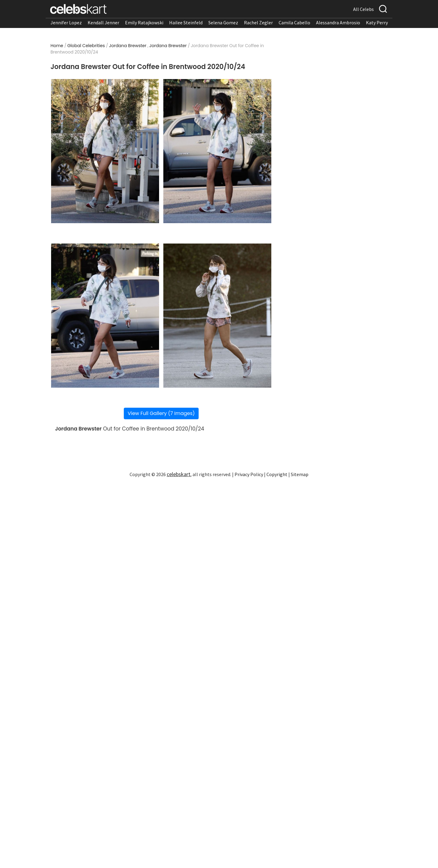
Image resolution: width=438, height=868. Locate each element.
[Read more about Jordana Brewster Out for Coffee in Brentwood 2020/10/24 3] (105, 316)
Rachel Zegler (258, 22)
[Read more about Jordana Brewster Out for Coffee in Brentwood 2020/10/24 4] (217, 316)
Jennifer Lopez (66, 22)
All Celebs (363, 9)
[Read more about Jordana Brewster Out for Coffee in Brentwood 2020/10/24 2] (217, 151)
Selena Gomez (223, 22)
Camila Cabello (294, 22)
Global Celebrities (86, 46)
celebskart (179, 474)
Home (57, 46)
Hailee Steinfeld (186, 22)
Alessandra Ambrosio (338, 22)
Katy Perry (377, 22)
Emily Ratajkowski (144, 22)
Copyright (277, 474)
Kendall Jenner (103, 22)
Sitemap (300, 474)
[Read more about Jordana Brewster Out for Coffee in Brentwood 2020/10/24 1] (105, 151)
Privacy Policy (249, 474)
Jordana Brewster (128, 46)
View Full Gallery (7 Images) (161, 413)
